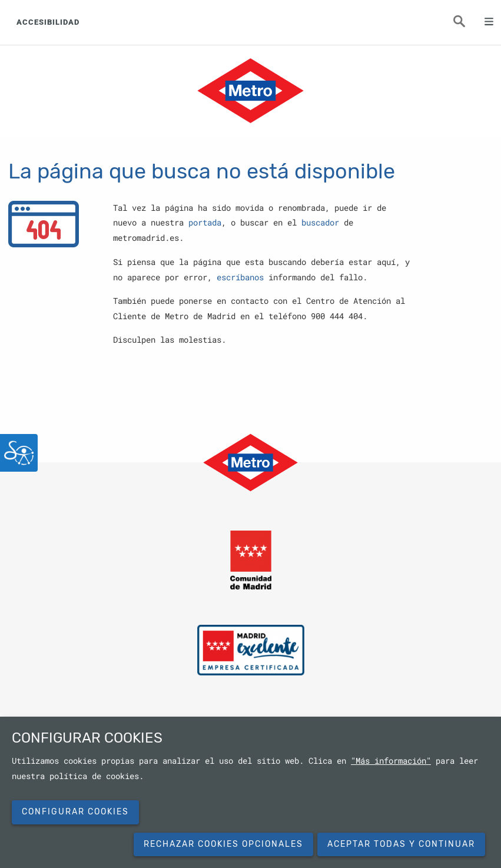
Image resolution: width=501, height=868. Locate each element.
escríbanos (240, 277)
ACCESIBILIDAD (48, 22)
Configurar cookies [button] (75, 812)
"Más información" (391, 761)
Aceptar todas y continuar (401, 844)
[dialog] (251, 792)
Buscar (466, 25)
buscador (320, 223)
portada (205, 223)
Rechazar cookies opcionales (223, 844)
